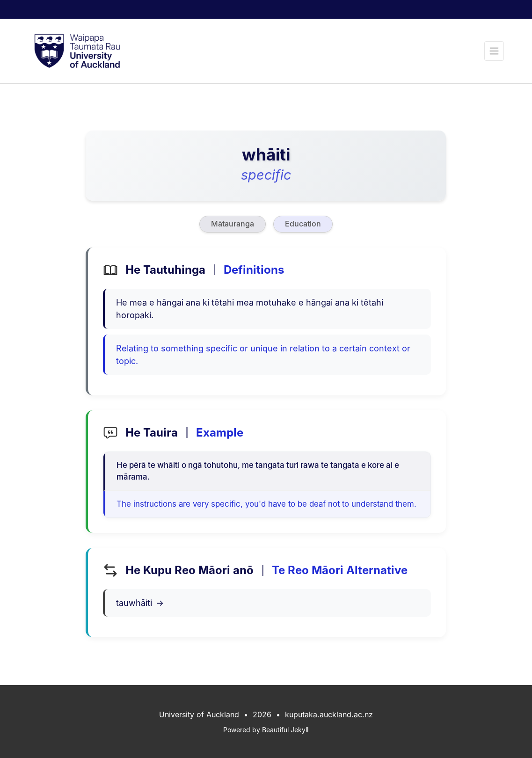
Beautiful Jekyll (285, 730)
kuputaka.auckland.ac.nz (329, 714)
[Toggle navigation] (494, 51)
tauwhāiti (140, 603)
